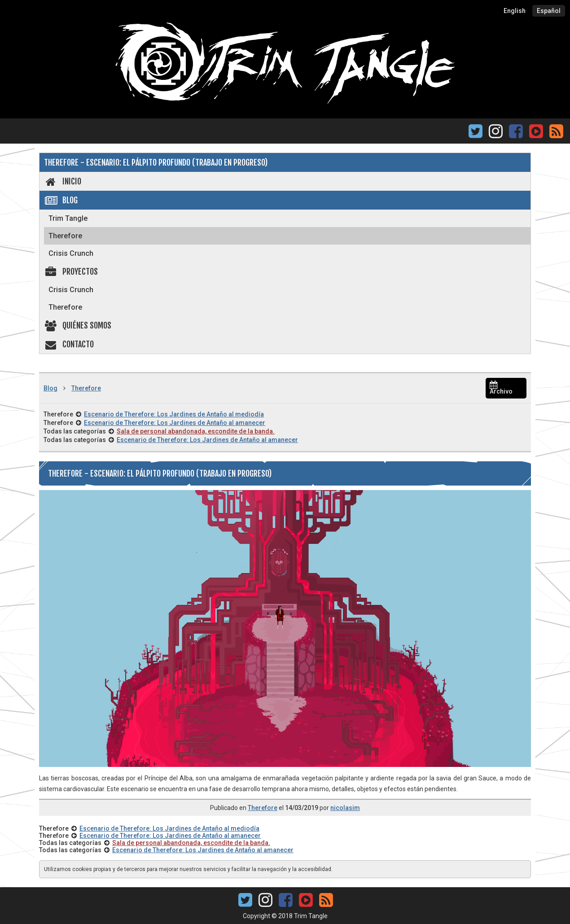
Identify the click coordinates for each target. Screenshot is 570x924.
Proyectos (71, 272)
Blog (61, 200)
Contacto (69, 344)
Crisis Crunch (71, 253)
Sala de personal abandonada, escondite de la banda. (196, 431)
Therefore (65, 236)
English (515, 11)
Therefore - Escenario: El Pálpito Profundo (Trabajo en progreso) (156, 162)
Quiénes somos (78, 325)
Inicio (63, 181)
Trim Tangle (68, 218)
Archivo (501, 388)
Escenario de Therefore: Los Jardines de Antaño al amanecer (175, 423)
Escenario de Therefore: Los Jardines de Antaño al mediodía (174, 414)
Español (549, 11)
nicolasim (345, 808)
